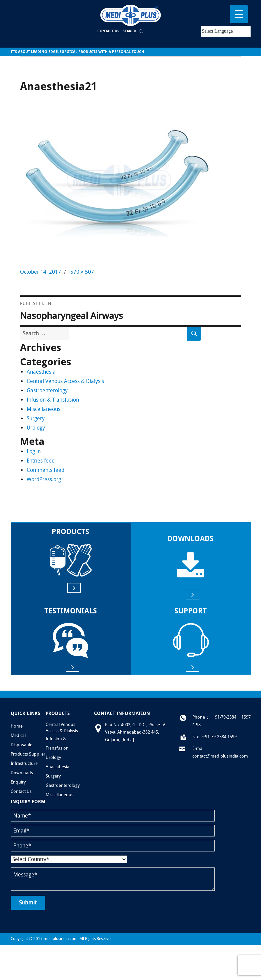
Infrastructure (24, 763)
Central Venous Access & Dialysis (65, 381)
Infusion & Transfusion (53, 400)
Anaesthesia (41, 372)
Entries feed (41, 461)
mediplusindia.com (61, 939)
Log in (34, 451)
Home (17, 726)
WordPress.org (44, 479)
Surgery (36, 418)
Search (129, 31)
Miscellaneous (43, 409)
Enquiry (18, 782)
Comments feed (45, 470)
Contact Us (108, 31)
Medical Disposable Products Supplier (28, 745)
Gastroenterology (47, 390)
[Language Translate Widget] (226, 31)
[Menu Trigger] (239, 14)
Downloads (22, 773)
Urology (36, 428)
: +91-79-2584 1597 (229, 717)
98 (198, 725)
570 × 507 (82, 272)
